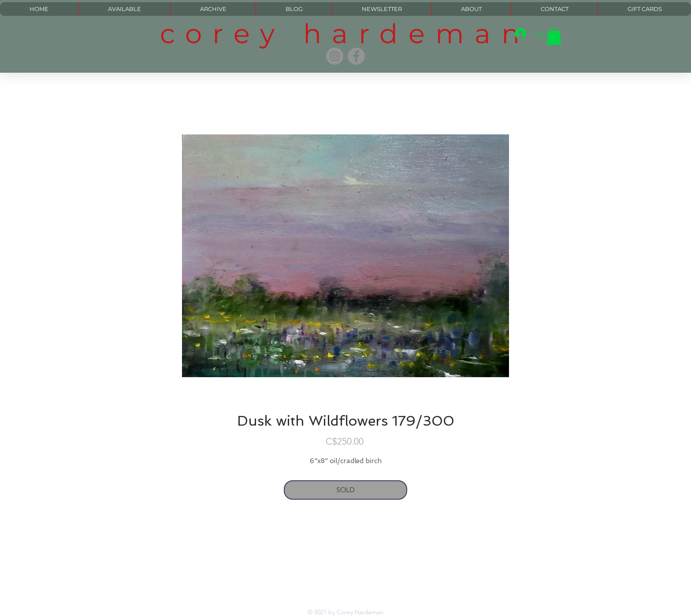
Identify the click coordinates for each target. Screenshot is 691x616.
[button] (554, 36)
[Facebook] (356, 56)
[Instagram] (335, 56)
